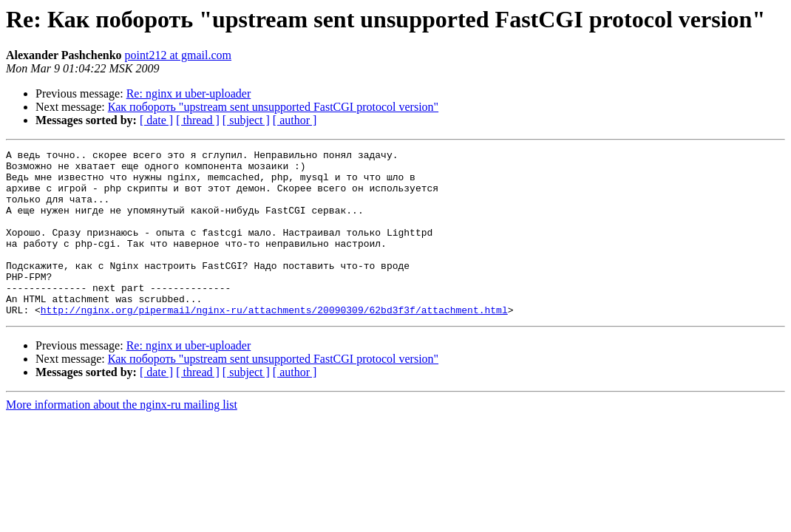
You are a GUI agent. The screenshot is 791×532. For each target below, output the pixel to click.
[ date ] (156, 120)
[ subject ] (246, 120)
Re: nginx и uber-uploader (189, 93)
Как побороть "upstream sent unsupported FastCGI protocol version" (273, 107)
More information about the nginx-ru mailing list (122, 438)
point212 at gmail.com (178, 55)
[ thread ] (198, 120)
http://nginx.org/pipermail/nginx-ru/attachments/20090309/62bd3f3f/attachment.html (274, 343)
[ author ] (295, 120)
